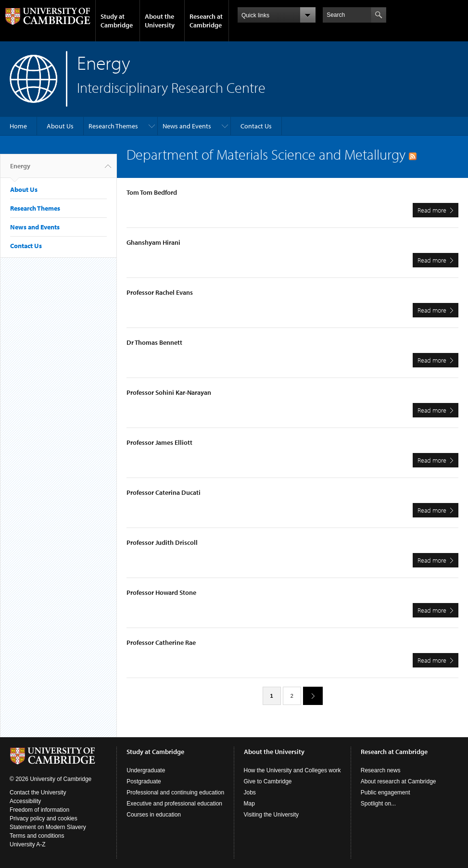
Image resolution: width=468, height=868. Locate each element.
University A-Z (28, 844)
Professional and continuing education (175, 793)
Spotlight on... (378, 804)
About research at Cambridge (398, 781)
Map (249, 804)
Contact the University (38, 793)
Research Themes (113, 126)
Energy (20, 170)
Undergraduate (146, 770)
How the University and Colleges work (292, 770)
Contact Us (256, 126)
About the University (160, 21)
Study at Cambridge (117, 21)
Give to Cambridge (268, 781)
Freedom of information (39, 810)
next (309, 696)
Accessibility (25, 801)
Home (18, 126)
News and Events (187, 126)
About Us (60, 126)
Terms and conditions (37, 836)
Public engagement (386, 793)
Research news (381, 770)
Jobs (250, 793)
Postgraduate (144, 781)
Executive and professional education (174, 804)
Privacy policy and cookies (44, 818)
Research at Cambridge (206, 21)
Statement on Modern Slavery (48, 827)
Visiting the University (272, 815)
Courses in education (154, 815)
